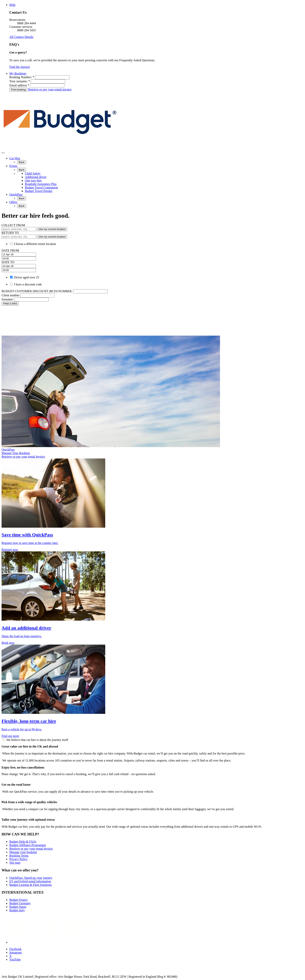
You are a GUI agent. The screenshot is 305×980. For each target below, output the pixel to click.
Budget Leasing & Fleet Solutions (31, 885)
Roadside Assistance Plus (41, 184)
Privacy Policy (18, 859)
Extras (13, 166)
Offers (13, 202)
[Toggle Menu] (3, 153)
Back (22, 162)
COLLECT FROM (13, 225)
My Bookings (18, 73)
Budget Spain (18, 907)
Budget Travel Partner (39, 191)
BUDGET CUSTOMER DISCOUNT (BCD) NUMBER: (37, 291)
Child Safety (33, 173)
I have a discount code (28, 284)
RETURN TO (10, 233)
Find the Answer (20, 67)
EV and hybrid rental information (30, 881)
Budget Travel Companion (41, 187)
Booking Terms (19, 856)
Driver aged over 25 (26, 277)
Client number (11, 295)
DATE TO (8, 262)
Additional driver (36, 177)
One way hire (33, 180)
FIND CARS (10, 304)
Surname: (7, 299)
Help (12, 5)
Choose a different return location (35, 244)
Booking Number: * (22, 77)
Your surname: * (20, 81)
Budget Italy (17, 910)
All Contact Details (21, 37)
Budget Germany (20, 903)
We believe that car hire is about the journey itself (37, 740)
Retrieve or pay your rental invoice (50, 89)
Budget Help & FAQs (23, 842)
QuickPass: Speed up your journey (31, 878)
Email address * (19, 85)
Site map (15, 863)
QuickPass (16, 194)
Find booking (18, 90)
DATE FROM (10, 250)
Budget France (18, 900)
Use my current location (52, 229)
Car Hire (15, 158)
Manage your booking (23, 852)
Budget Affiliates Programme (28, 845)
